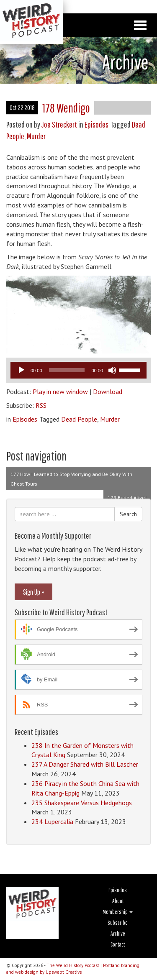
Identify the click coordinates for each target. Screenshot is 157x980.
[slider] (67, 370)
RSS (41, 405)
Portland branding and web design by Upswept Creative (73, 969)
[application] (78, 370)
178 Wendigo (66, 108)
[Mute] (112, 370)
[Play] (21, 370)
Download (108, 391)
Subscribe (118, 923)
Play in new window (60, 391)
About (118, 901)
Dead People (79, 419)
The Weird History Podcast (73, 965)
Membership (118, 912)
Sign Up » (33, 592)
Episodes (97, 124)
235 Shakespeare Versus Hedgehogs (82, 803)
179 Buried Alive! (127, 498)
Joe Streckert (59, 124)
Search (128, 514)
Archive (118, 934)
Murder (36, 136)
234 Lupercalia (52, 821)
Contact (118, 944)
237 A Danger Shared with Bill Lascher (85, 764)
